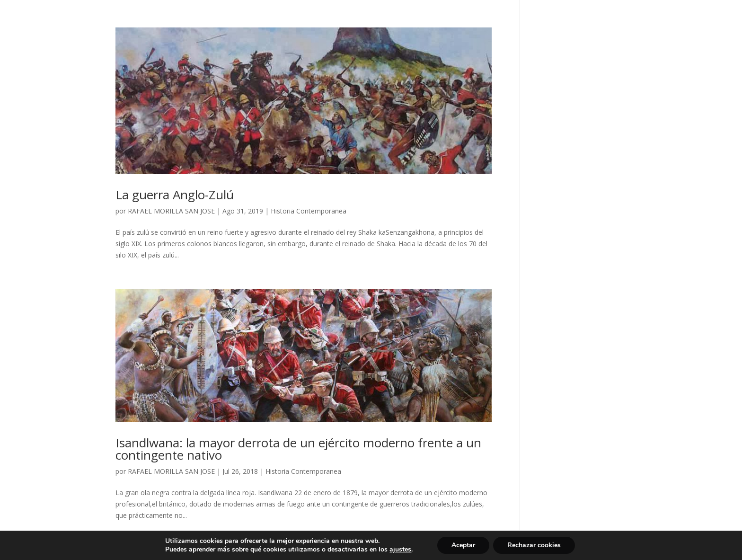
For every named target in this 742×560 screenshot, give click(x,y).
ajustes (400, 550)
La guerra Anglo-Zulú (175, 195)
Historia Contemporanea (309, 211)
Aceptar (463, 545)
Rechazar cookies (534, 545)
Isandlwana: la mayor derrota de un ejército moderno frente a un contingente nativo (298, 449)
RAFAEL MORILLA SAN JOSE (171, 211)
